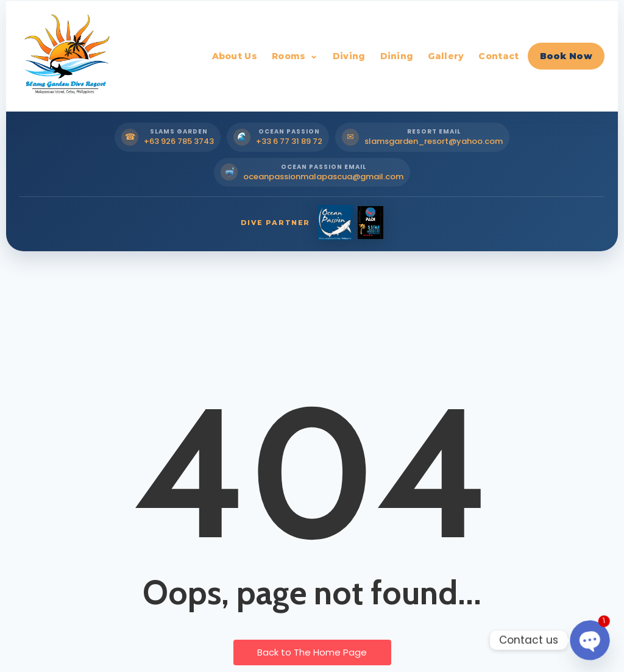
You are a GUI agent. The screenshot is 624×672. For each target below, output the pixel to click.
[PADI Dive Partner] (370, 223)
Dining (397, 56)
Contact (498, 56)
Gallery (446, 56)
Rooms (289, 56)
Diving (349, 56)
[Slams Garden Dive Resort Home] (65, 56)
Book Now (566, 56)
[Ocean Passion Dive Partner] (335, 223)
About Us (235, 56)
